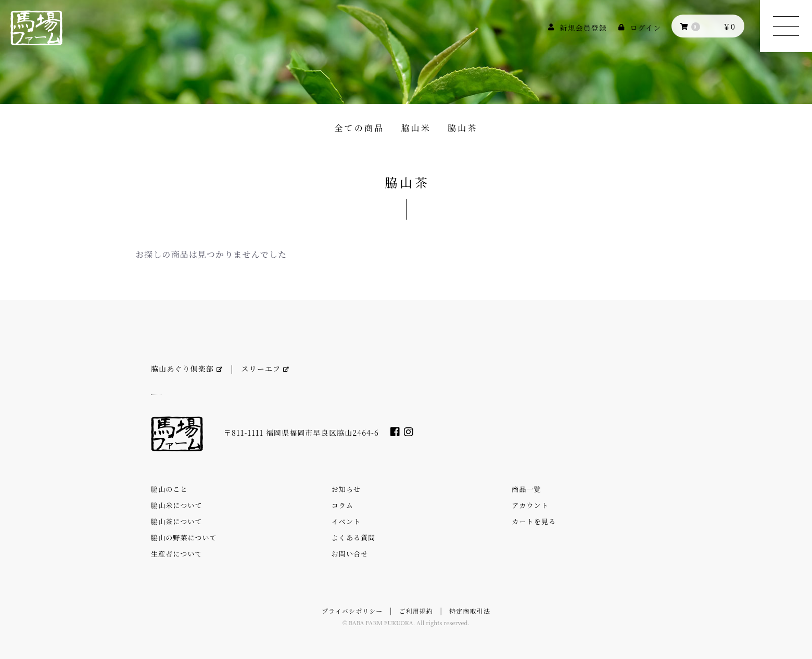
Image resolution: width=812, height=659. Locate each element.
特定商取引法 (470, 611)
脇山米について (177, 505)
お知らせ (346, 489)
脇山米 (416, 128)
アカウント (530, 505)
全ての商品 (359, 128)
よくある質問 (354, 537)
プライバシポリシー (352, 611)
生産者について (177, 554)
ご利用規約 (416, 611)
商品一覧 (526, 489)
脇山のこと (169, 489)
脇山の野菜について (184, 537)
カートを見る (534, 521)
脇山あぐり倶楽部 (187, 369)
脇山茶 (463, 128)
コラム (342, 505)
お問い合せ (350, 554)
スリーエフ (265, 369)
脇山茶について (177, 521)
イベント (346, 521)
